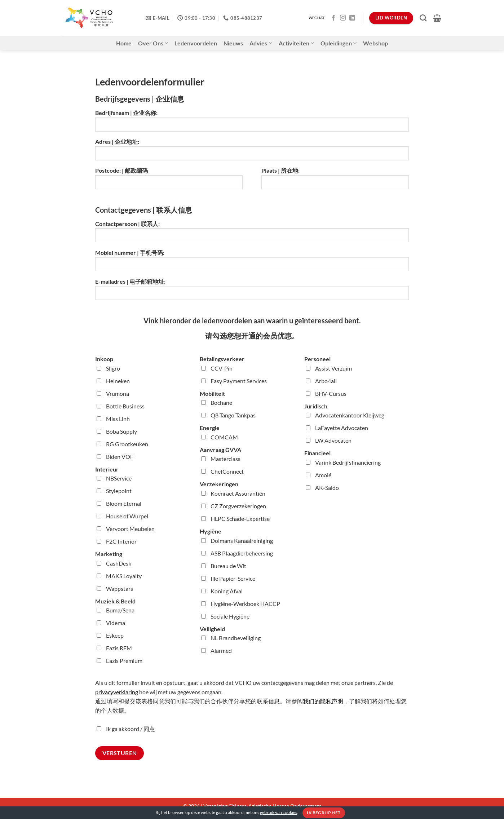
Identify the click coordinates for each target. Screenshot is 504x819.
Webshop (375, 43)
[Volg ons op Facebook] (333, 18)
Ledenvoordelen (196, 43)
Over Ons (153, 43)
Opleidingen (339, 43)
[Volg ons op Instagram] (343, 18)
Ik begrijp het (324, 813)
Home (124, 43)
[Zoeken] (423, 18)
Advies (261, 43)
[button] (437, 18)
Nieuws (233, 43)
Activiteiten (296, 43)
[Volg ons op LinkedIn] (352, 18)
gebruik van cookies (278, 812)
